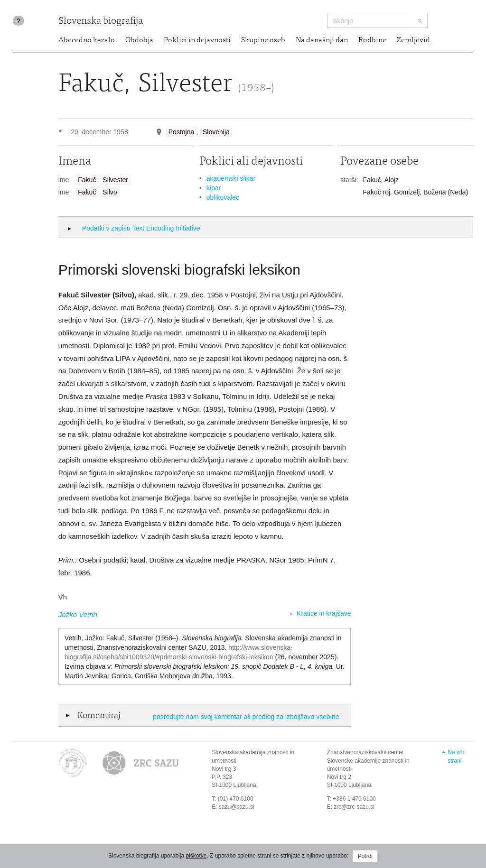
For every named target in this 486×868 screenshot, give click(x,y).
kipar (214, 188)
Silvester (115, 180)
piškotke (196, 856)
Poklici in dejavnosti (197, 40)
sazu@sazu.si (237, 807)
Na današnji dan (322, 40)
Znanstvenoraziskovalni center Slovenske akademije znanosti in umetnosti (368, 760)
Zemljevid (413, 40)
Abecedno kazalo (87, 40)
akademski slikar (231, 178)
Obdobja (139, 40)
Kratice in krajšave (324, 613)
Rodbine (372, 40)
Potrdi (365, 856)
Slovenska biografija (101, 22)
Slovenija (216, 132)
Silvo (110, 192)
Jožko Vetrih (78, 614)
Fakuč (87, 180)
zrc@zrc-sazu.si (354, 807)
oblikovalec (223, 197)
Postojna (181, 132)
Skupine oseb (263, 40)
